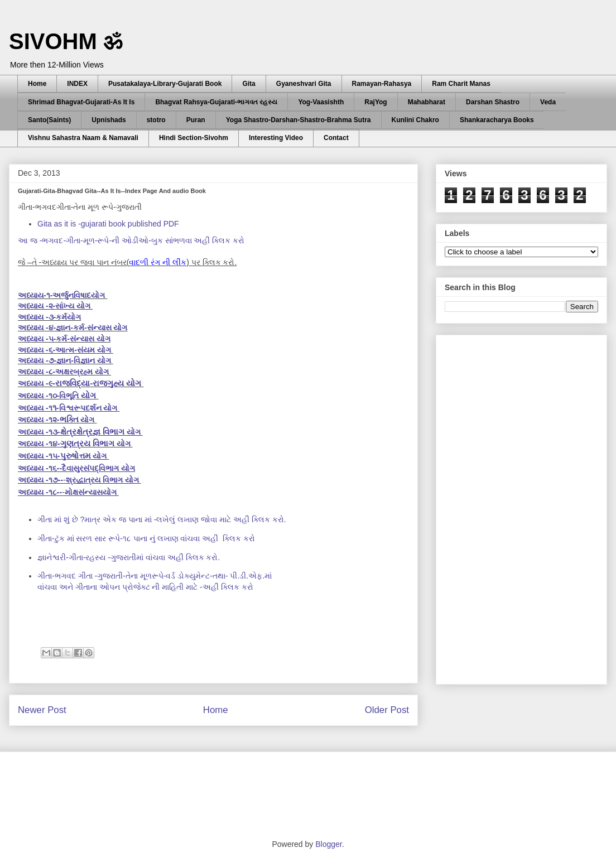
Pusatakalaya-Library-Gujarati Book (165, 84)
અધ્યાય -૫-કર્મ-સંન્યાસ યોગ (64, 339)
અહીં (146, 538)
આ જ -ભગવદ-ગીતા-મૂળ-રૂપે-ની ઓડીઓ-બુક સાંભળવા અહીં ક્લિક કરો (132, 240)
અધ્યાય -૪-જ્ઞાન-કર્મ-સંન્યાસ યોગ (73, 327)
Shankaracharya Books (497, 120)
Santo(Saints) (49, 120)
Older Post (387, 710)
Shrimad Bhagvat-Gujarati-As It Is (81, 102)
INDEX (77, 84)
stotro (156, 120)
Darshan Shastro (493, 102)
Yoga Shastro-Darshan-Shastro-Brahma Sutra (299, 120)
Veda (548, 102)
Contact (336, 138)
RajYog (376, 102)
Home (37, 84)
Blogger (328, 844)
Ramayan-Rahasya (382, 84)
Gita (249, 84)
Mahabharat (427, 102)
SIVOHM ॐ (66, 41)
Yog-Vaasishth (321, 102)
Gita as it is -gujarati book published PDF (108, 224)
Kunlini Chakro (415, 120)
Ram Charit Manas (461, 84)
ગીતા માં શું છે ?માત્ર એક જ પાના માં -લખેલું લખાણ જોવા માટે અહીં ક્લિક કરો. (162, 519)
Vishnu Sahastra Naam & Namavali (83, 138)
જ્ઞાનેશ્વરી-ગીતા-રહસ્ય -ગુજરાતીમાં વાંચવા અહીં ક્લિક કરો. (129, 557)
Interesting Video (276, 138)
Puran (196, 120)
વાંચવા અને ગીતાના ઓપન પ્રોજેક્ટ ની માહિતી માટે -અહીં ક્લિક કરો (146, 587)
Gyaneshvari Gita (304, 84)
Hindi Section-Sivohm (194, 138)
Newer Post (42, 710)
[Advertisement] (508, 507)
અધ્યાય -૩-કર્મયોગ (49, 317)
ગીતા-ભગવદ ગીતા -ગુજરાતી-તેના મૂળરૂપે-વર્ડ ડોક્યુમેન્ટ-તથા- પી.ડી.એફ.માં (156, 576)
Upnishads (109, 120)
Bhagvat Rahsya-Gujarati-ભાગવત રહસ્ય (216, 102)
